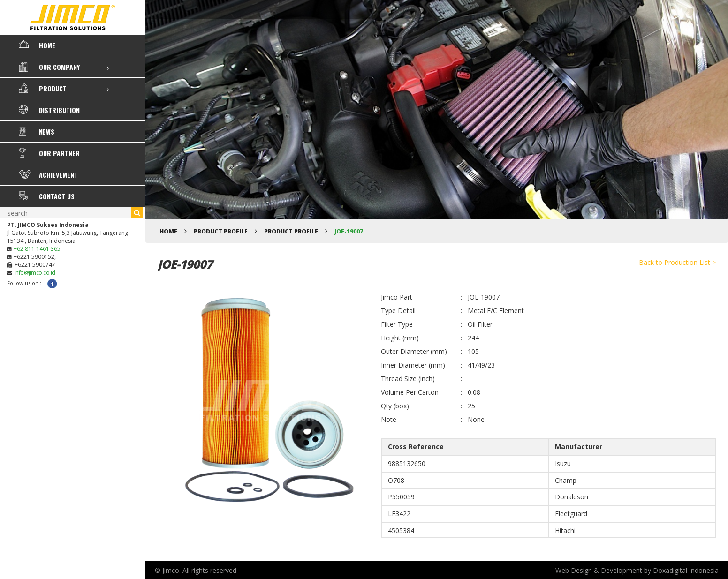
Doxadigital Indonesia (686, 570)
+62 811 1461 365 (37, 249)
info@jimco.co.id (35, 273)
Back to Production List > (677, 262)
